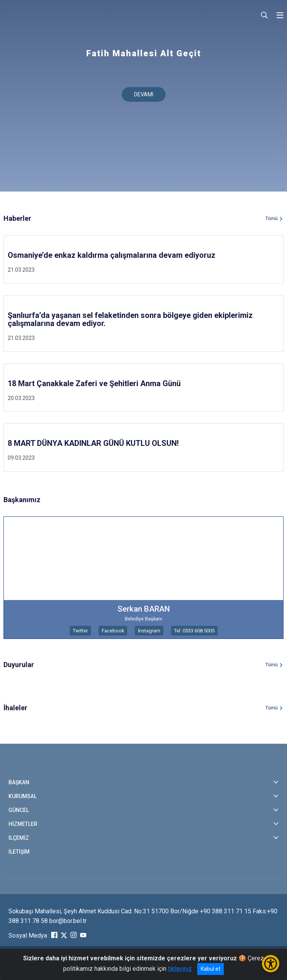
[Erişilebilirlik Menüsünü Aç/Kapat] (271, 964)
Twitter (80, 631)
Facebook (113, 631)
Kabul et (211, 969)
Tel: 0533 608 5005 (194, 631)
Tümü (272, 219)
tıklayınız (180, 969)
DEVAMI (144, 94)
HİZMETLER (23, 824)
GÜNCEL (19, 810)
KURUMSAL (23, 796)
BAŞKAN (19, 782)
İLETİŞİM (19, 852)
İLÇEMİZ (19, 838)
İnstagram (149, 631)
